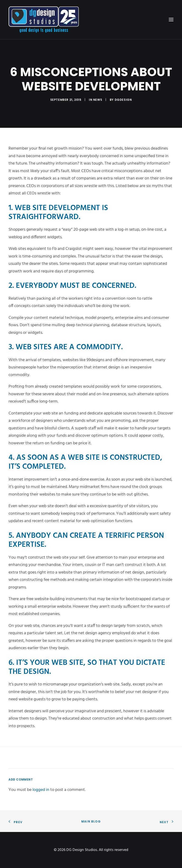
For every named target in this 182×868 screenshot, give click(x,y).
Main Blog (91, 821)
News (98, 100)
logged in (41, 790)
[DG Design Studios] (44, 20)
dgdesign (123, 100)
